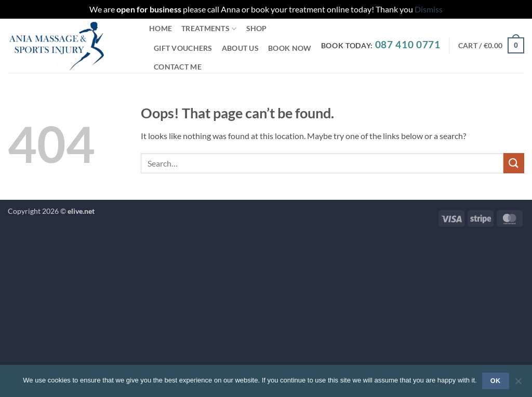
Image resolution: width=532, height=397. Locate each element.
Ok (496, 381)
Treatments (209, 29)
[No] (518, 384)
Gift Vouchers (183, 48)
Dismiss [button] (429, 9)
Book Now (290, 48)
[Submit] (514, 163)
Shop (257, 28)
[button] (491, 45)
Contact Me (178, 67)
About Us (240, 48)
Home (161, 28)
